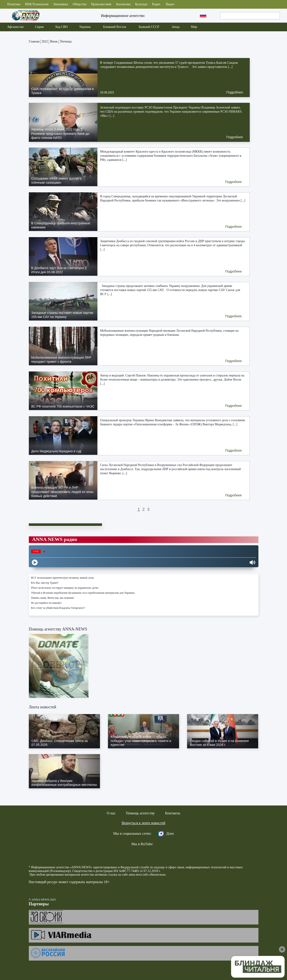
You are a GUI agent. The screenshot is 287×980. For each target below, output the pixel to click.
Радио (156, 4)
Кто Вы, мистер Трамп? (45, 583)
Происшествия (101, 4)
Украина (85, 27)
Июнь (54, 41)
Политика (14, 4)
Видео (170, 4)
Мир (194, 27)
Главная (34, 41)
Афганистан (15, 27)
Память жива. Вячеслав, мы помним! (53, 598)
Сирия (39, 27)
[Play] (35, 562)
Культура (141, 4)
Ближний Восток (115, 27)
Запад (176, 27)
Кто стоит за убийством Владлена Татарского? (58, 608)
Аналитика (123, 4)
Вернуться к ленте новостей (143, 823)
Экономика (61, 4)
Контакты (173, 813)
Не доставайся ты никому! (46, 603)
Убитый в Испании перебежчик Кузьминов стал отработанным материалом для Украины (83, 593)
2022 (45, 41)
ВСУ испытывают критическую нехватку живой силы (63, 578)
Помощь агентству (140, 813)
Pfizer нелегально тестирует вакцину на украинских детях (65, 588)
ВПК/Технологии (37, 4)
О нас (111, 813)
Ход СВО (61, 27)
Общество (80, 4)
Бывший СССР (149, 27)
